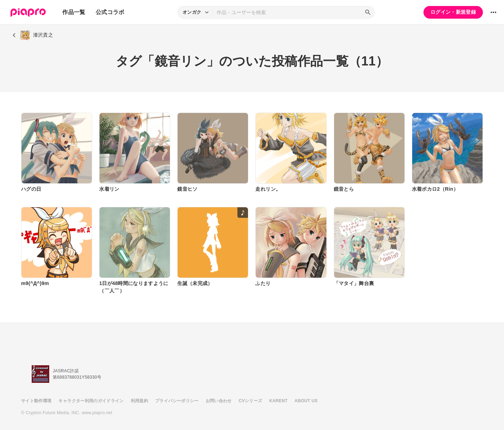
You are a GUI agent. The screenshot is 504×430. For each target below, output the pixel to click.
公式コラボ (110, 12)
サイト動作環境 (36, 401)
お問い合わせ (219, 401)
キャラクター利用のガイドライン (91, 401)
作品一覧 (74, 12)
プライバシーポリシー (177, 401)
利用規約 (139, 401)
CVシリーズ (251, 401)
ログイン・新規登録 (453, 12)
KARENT (279, 401)
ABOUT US (306, 401)
